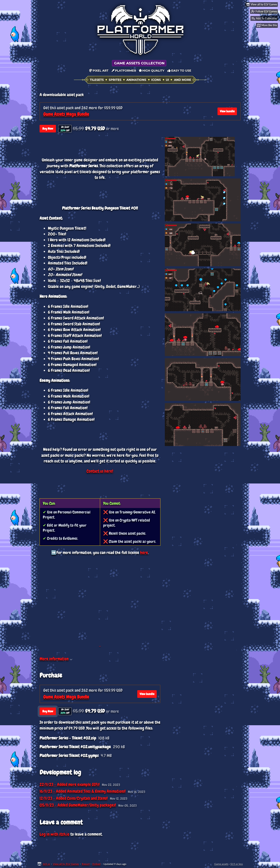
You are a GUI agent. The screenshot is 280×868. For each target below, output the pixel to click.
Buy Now (48, 129)
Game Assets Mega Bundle (66, 114)
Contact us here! (100, 471)
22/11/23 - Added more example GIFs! (70, 784)
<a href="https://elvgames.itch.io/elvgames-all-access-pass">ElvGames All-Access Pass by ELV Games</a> (100, 598)
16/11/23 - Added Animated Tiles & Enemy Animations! (83, 791)
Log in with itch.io (55, 834)
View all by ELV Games (66, 864)
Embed (97, 864)
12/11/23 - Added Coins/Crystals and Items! (74, 798)
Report (86, 864)
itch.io (46, 864)
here (144, 553)
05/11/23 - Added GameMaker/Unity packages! (78, 805)
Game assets (221, 864)
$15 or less (237, 864)
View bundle (227, 111)
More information (56, 659)
